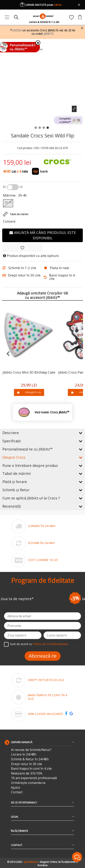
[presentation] (6, 354)
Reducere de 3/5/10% (27, 773)
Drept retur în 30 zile (27, 764)
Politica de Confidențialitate (50, 644)
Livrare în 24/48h (24, 754)
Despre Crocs (42, 457)
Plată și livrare (42, 482)
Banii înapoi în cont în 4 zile (31, 769)
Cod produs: (25, 148)
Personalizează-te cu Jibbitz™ (42, 449)
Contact (17, 792)
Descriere (42, 433)
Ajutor (16, 788)
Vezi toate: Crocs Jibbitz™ (52, 412)
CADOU (17, 30)
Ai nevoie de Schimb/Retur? (31, 750)
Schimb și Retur (42, 490)
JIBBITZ (49, 34)
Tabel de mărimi (42, 473)
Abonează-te (43, 656)
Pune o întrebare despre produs (42, 465)
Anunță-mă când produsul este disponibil (43, 235)
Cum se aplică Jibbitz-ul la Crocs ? (42, 498)
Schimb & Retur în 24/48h (30, 759)
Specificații (42, 441)
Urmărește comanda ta (28, 783)
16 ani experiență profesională (34, 778)
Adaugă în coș (29, 392)
